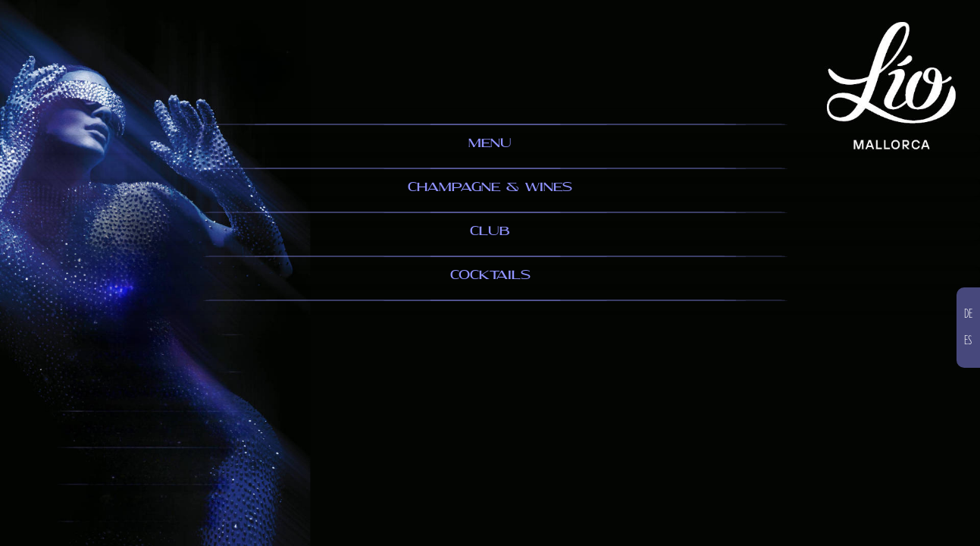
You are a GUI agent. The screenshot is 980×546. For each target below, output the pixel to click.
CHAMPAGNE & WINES (490, 187)
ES (968, 340)
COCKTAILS (490, 275)
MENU (490, 143)
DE (968, 314)
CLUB (490, 231)
